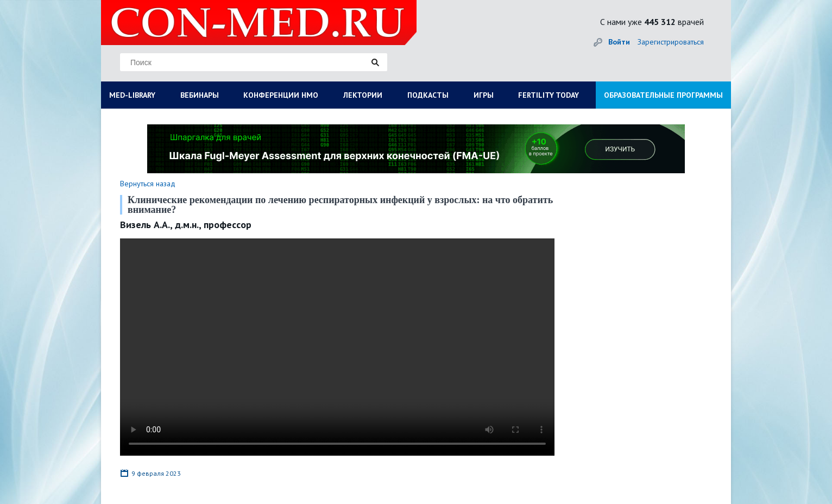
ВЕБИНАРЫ (200, 95)
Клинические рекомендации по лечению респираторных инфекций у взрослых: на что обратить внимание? (340, 205)
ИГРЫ (484, 95)
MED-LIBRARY (132, 95)
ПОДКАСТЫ (428, 95)
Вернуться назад (148, 184)
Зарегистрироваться (671, 42)
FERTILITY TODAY (549, 95)
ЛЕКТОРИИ (363, 95)
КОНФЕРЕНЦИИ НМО (281, 95)
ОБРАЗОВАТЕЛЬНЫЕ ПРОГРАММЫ (663, 95)
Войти (619, 42)
